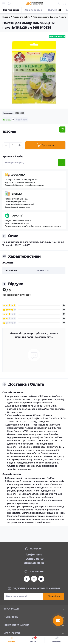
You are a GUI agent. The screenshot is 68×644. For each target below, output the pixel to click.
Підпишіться (54, 596)
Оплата (17, 194)
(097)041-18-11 (34, 555)
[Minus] (6, 145)
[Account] (65, 4)
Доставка (18, 175)
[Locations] (59, 4)
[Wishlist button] (62, 129)
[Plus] (20, 145)
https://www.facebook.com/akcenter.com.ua (27, 579)
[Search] (9, 4)
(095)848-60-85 (34, 563)
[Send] (62, 163)
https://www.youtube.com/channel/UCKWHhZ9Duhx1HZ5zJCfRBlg (41, 579)
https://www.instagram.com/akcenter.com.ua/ (34, 579)
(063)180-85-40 (34, 559)
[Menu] (4, 4)
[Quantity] (13, 145)
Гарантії (17, 216)
